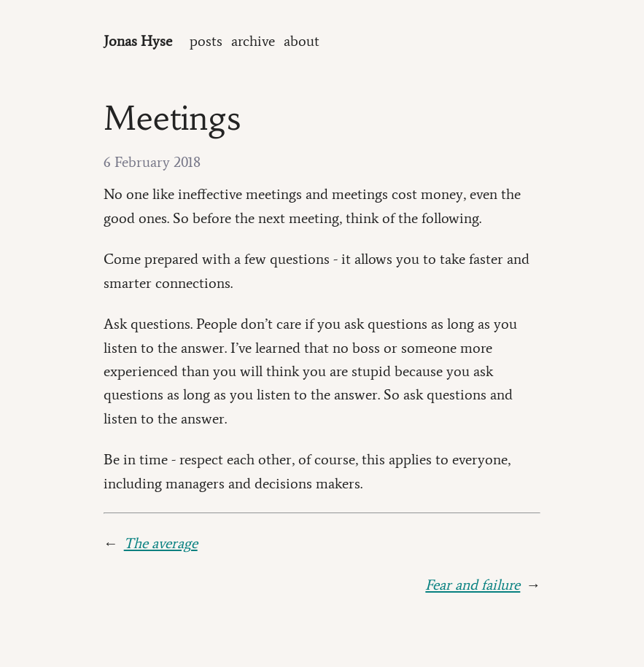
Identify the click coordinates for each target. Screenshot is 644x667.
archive (253, 41)
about (302, 41)
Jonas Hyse (138, 41)
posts (206, 41)
